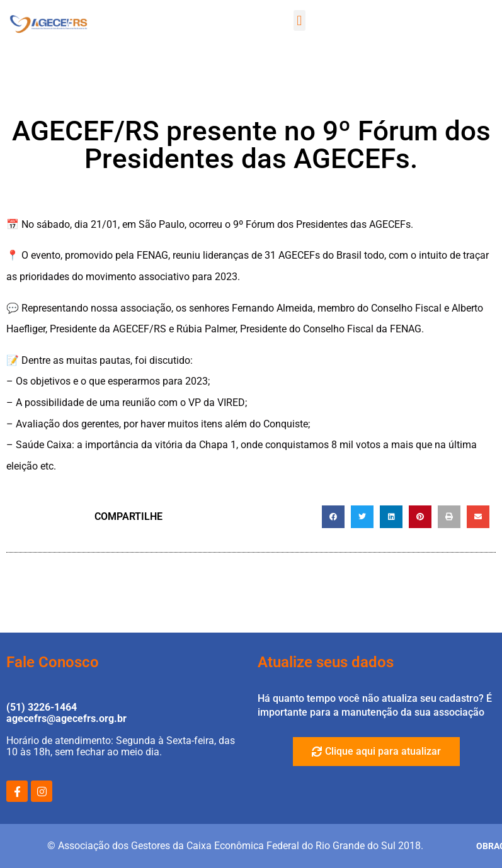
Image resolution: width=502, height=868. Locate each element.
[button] (299, 20)
